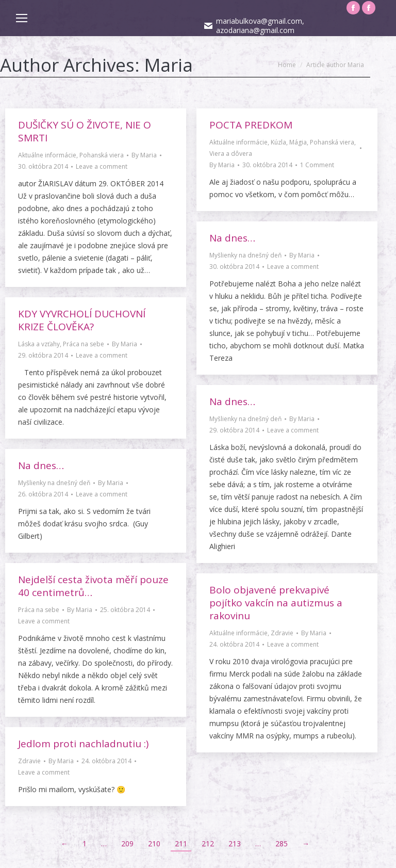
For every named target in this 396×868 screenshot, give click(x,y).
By (144, 155)
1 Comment (317, 165)
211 (181, 829)
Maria (169, 65)
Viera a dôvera (231, 154)
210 (154, 829)
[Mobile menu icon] (22, 18)
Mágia (298, 142)
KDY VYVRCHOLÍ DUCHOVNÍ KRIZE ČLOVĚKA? (82, 320)
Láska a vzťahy (39, 344)
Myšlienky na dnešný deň (245, 255)
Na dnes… (232, 238)
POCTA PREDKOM (251, 125)
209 (127, 829)
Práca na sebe (84, 344)
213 (235, 829)
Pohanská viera (102, 155)
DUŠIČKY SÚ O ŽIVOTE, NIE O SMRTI (85, 131)
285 (282, 829)
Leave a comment (102, 166)
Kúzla (278, 142)
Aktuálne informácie (47, 155)
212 (208, 829)
